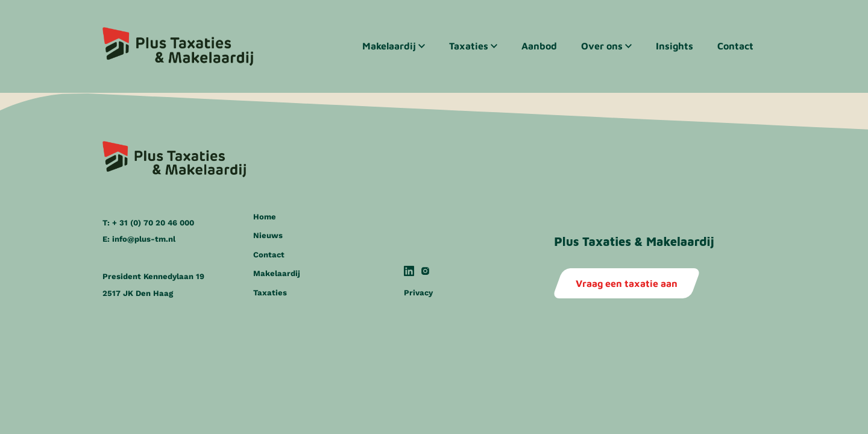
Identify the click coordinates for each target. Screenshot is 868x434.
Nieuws (268, 243)
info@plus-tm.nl (144, 246)
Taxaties (469, 46)
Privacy (418, 299)
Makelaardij (389, 46)
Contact (735, 46)
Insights (675, 46)
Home (265, 223)
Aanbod (539, 46)
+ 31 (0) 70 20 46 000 (153, 229)
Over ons (602, 46)
